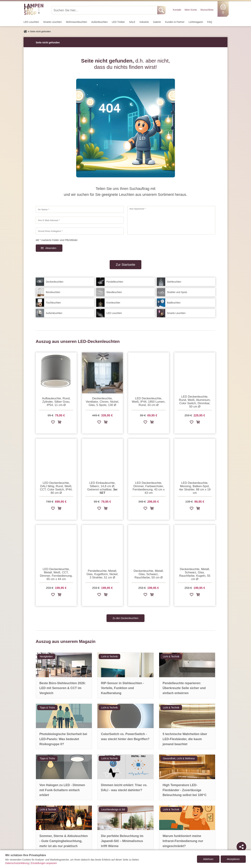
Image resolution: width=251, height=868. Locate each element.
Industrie (144, 22)
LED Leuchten (31, 22)
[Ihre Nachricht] (171, 220)
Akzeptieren (233, 859)
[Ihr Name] (80, 209)
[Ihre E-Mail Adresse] (80, 220)
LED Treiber (118, 22)
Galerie (157, 22)
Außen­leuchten (100, 22)
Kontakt (177, 10)
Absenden (51, 248)
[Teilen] (241, 847)
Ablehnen (208, 859)
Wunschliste (207, 10)
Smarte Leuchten (53, 22)
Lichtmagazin (196, 22)
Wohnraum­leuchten (76, 22)
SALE (132, 22)
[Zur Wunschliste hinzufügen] (53, 423)
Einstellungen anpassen (44, 863)
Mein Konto (191, 10)
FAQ (210, 22)
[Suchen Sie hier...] (105, 10)
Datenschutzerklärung (17, 863)
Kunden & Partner (175, 22)
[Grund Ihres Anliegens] (80, 231)
